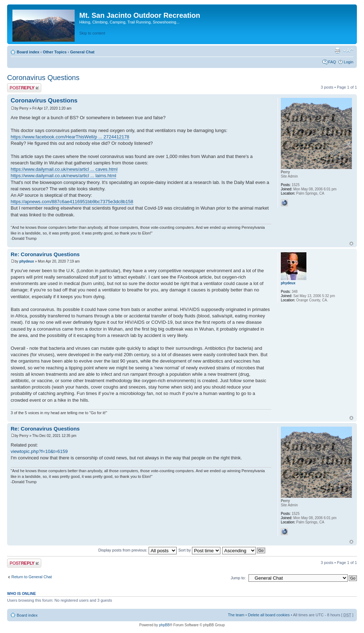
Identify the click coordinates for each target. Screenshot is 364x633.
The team (236, 615)
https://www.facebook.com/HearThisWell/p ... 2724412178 (70, 137)
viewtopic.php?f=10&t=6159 (39, 451)
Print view (337, 51)
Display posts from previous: (138, 550)
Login (349, 62)
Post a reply (24, 88)
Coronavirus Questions (43, 78)
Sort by (199, 550)
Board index (28, 52)
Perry (24, 108)
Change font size (348, 51)
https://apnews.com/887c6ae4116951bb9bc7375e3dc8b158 (72, 202)
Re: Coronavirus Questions (45, 254)
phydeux (26, 261)
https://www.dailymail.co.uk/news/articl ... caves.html (64, 169)
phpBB (164, 625)
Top (351, 244)
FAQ (332, 62)
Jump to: (238, 578)
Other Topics (55, 52)
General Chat (82, 52)
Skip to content (92, 33)
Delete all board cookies (269, 615)
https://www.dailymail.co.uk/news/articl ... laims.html (63, 176)
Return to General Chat (32, 577)
